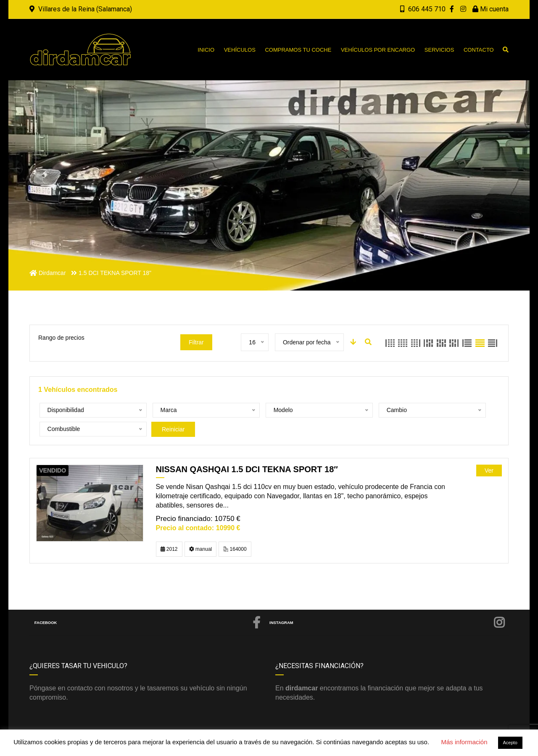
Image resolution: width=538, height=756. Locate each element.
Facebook (148, 604)
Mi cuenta (491, 9)
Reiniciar (445, 410)
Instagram (388, 604)
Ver (489, 452)
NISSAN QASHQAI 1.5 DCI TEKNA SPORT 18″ (247, 450)
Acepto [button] (510, 743)
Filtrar (196, 342)
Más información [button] (464, 742)
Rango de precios (61, 338)
